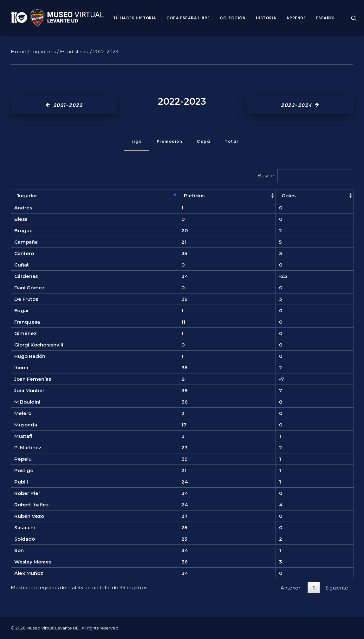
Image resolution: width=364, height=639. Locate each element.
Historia (266, 18)
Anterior (290, 588)
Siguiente (337, 588)
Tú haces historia (135, 18)
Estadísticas (74, 52)
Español (326, 18)
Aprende (296, 18)
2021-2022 (64, 105)
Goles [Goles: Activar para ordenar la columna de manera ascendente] (289, 196)
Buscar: (305, 176)
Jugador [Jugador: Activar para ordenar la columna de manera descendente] (27, 196)
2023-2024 (300, 105)
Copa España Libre (188, 18)
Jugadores (43, 52)
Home (19, 52)
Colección (233, 18)
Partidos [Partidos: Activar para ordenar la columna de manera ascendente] (194, 196)
